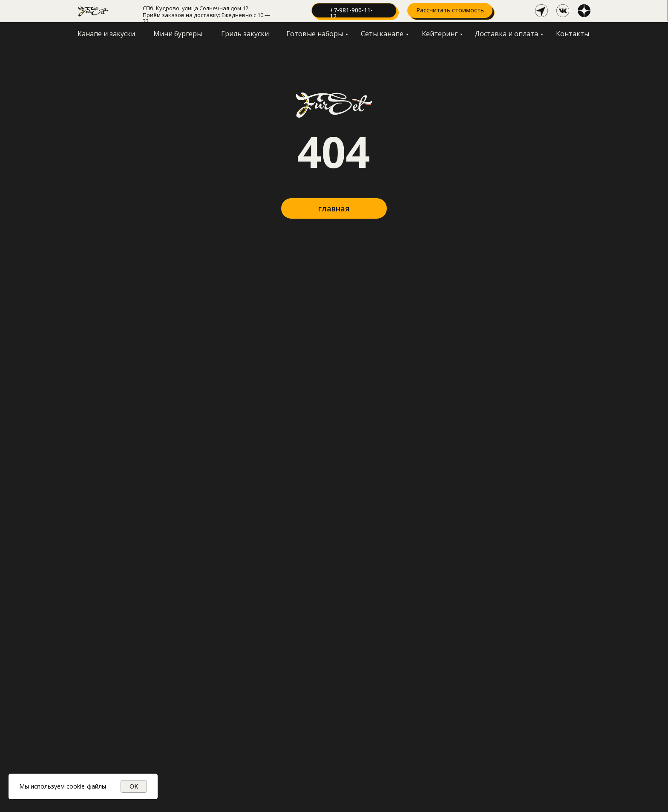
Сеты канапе (382, 34)
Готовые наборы (315, 34)
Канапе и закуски (106, 34)
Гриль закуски (245, 34)
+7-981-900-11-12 (351, 13)
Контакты (573, 34)
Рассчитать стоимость (450, 10)
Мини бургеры (178, 34)
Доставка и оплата (506, 34)
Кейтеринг (440, 34)
